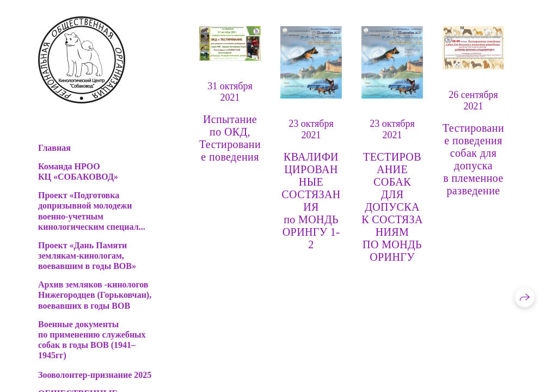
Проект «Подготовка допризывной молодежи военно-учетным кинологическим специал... (92, 211)
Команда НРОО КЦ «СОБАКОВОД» (78, 171)
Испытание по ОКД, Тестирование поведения (230, 138)
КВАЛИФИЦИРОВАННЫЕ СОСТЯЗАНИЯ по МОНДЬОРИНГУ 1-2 (311, 201)
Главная (54, 148)
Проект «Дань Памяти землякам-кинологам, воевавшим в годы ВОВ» (87, 256)
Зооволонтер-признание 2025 (95, 375)
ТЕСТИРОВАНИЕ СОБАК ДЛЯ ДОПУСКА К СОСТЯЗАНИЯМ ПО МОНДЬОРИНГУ (392, 207)
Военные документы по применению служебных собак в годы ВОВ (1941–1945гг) (92, 340)
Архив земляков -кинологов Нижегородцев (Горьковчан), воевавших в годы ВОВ (95, 295)
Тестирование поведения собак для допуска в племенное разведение (473, 159)
